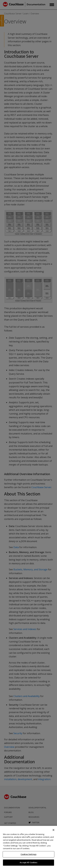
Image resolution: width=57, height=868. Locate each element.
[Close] (53, 830)
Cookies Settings (29, 854)
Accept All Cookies (28, 862)
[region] (29, 847)
